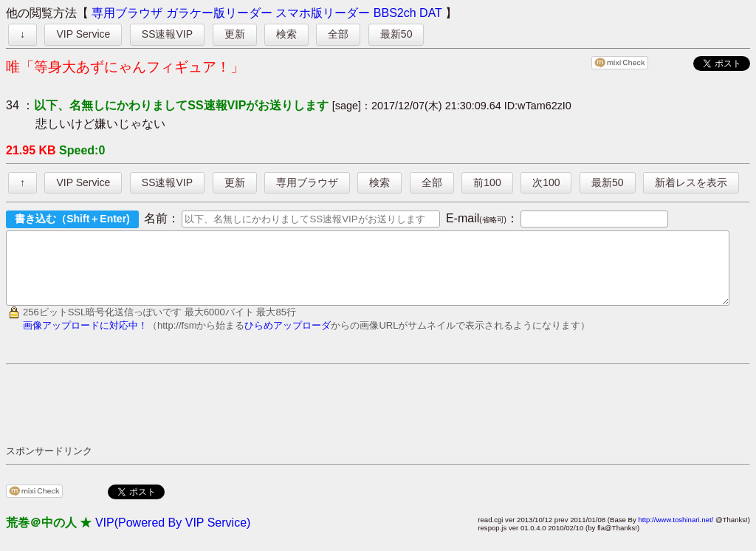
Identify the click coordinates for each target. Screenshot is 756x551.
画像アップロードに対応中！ (85, 339)
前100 (487, 182)
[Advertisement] (275, 417)
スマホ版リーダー (323, 13)
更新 (235, 34)
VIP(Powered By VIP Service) (173, 536)
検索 (286, 34)
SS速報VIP (167, 34)
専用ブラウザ (127, 13)
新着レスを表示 (691, 182)
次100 (546, 182)
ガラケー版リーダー (219, 13)
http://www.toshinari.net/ (676, 533)
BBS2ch (395, 13)
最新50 (396, 34)
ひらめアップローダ (288, 339)
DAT (431, 13)
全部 (338, 34)
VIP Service (83, 34)
